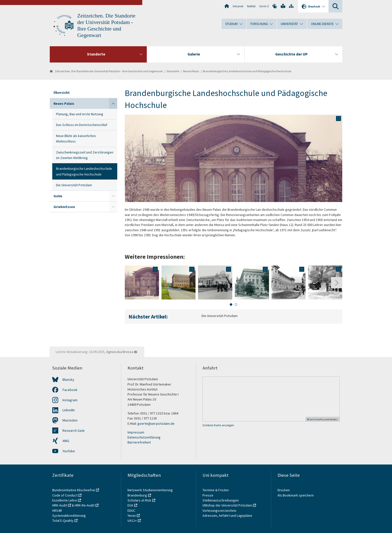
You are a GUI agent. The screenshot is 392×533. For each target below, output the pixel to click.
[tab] (231, 304)
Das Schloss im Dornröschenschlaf (82, 125)
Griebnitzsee (64, 207)
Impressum (136, 432)
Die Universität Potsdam (74, 185)
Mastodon (70, 420)
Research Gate (74, 430)
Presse (208, 495)
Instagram (70, 400)
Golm (58, 196)
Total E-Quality (63, 520)
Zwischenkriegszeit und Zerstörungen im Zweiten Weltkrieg (85, 155)
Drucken (284, 490)
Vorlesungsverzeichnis (220, 510)
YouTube (69, 451)
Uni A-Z (264, 6)
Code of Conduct (65, 495)
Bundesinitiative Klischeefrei (74, 490)
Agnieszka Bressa (120, 352)
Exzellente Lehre (65, 500)
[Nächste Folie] (337, 283)
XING (66, 441)
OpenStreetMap (317, 419)
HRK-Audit (60, 505)
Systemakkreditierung (69, 515)
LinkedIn (69, 410)
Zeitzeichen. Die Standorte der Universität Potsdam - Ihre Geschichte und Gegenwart (109, 71)
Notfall (251, 6)
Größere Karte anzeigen (218, 425)
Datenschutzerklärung (144, 437)
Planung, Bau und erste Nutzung (80, 114)
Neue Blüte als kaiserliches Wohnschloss (76, 138)
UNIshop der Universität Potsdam (227, 505)
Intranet (238, 6)
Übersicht (62, 92)
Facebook (70, 390)
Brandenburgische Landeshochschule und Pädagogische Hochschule (247, 71)
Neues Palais (191, 71)
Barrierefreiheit (139, 442)
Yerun (132, 515)
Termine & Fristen (216, 490)
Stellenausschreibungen (221, 500)
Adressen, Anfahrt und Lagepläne (227, 515)
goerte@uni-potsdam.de (156, 423)
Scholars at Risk (139, 500)
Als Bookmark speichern (296, 495)
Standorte (173, 71)
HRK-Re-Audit (85, 505)
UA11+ (132, 520)
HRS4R (57, 510)
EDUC (131, 510)
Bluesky (68, 379)
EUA (130, 505)
